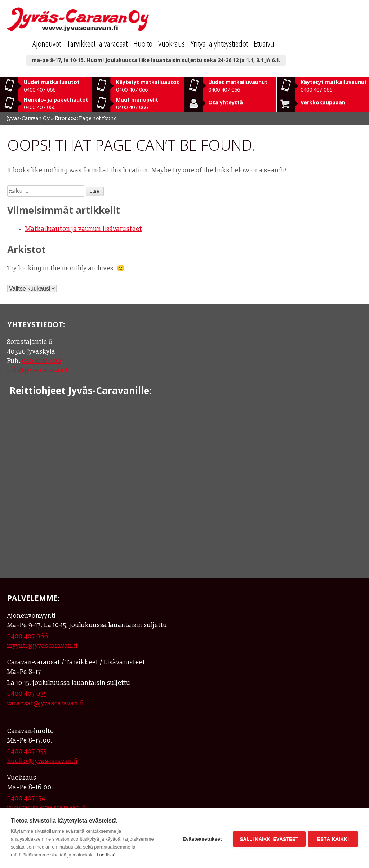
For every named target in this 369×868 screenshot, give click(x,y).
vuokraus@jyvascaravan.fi (46, 808)
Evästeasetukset (201, 838)
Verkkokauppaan (323, 102)
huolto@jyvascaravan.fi (42, 761)
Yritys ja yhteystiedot (219, 43)
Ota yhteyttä (226, 102)
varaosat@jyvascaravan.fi (45, 703)
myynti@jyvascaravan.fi (42, 646)
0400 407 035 (27, 694)
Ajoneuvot (47, 43)
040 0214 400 (42, 361)
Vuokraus (172, 43)
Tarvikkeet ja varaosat (97, 43)
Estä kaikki (333, 838)
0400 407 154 (26, 798)
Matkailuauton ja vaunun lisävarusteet (84, 229)
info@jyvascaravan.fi (38, 370)
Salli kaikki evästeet (268, 838)
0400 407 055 (27, 751)
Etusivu (264, 43)
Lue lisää (106, 855)
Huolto (143, 43)
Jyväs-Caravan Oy (29, 118)
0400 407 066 (28, 636)
